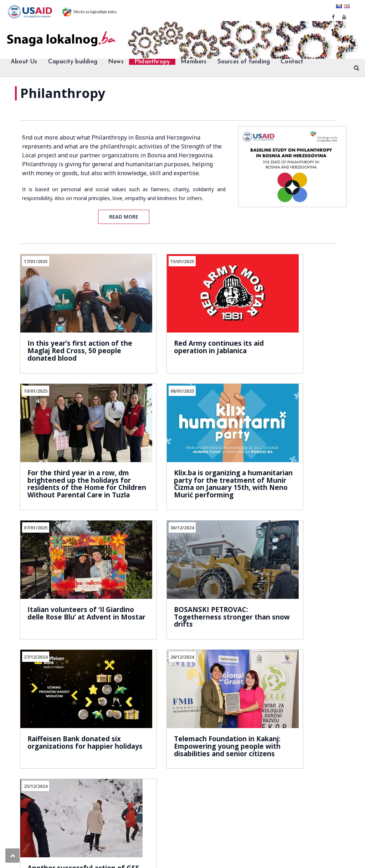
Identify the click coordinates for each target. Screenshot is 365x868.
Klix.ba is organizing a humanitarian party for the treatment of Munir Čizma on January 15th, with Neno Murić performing (68, 474)
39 (68, 652)
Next (90, 652)
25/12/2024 (253, 525)
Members (194, 62)
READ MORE (124, 217)
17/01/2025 (36, 261)
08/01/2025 (36, 393)
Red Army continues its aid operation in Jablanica (175, 331)
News (116, 62)
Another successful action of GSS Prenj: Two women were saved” (286, 599)
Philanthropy (152, 62)
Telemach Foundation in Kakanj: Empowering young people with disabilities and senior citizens (177, 602)
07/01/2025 (144, 393)
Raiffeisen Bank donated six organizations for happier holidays (69, 594)
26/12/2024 (144, 525)
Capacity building (73, 62)
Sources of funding (244, 62)
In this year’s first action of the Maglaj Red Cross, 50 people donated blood (69, 331)
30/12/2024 (253, 393)
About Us (24, 62)
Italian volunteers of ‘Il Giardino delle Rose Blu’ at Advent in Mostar (175, 462)
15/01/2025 (144, 261)
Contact (292, 62)
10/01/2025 (253, 261)
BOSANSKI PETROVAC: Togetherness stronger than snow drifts (284, 462)
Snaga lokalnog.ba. (43, 837)
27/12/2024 (36, 525)
